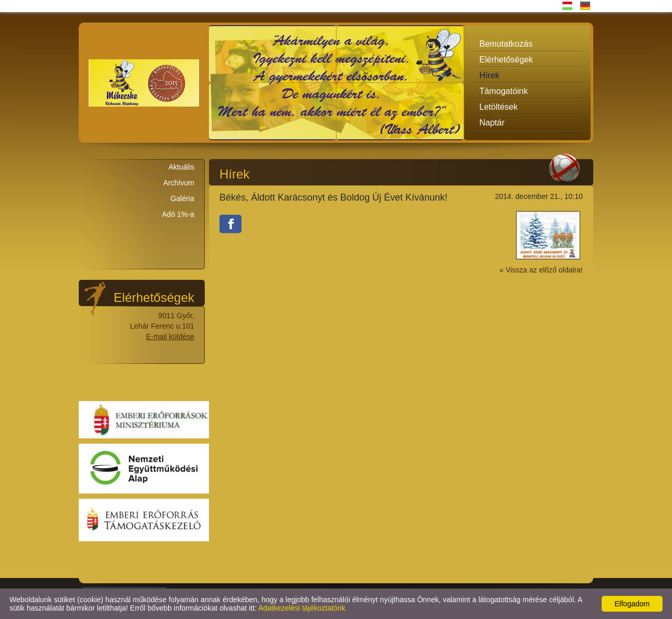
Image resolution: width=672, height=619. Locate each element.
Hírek (489, 75)
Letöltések (498, 107)
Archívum (179, 183)
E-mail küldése (170, 337)
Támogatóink (504, 91)
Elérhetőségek (506, 60)
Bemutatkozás (506, 44)
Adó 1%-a (178, 214)
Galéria (182, 198)
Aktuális (181, 167)
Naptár (492, 123)
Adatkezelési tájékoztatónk (302, 608)
